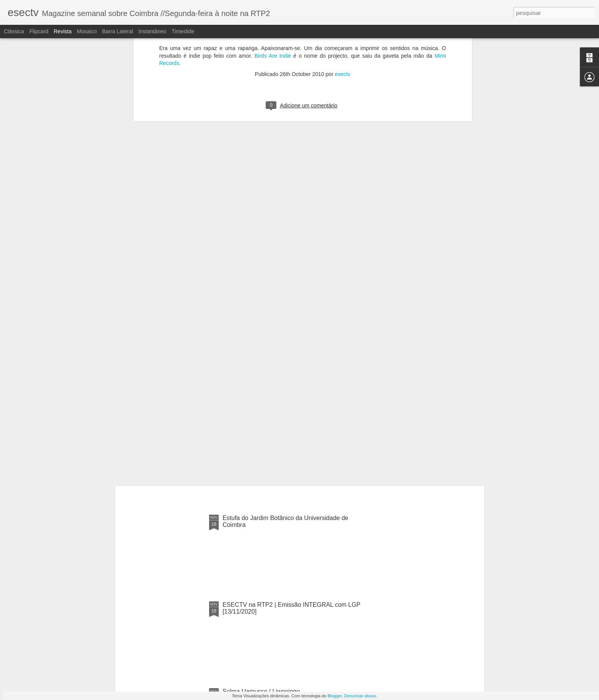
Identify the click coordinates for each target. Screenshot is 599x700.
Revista (62, 31)
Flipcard (39, 31)
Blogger (335, 696)
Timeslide (183, 31)
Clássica (14, 31)
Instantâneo (152, 31)
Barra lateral (118, 31)
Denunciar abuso (360, 696)
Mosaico (87, 31)
